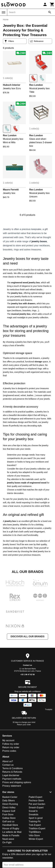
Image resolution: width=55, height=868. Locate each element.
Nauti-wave (8, 839)
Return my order (11, 747)
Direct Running (10, 804)
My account (8, 740)
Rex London (36, 85)
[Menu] (4, 12)
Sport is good (36, 818)
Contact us (27, 665)
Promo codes (9, 751)
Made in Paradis (11, 835)
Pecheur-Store (36, 801)
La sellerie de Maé (12, 832)
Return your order (24, 725)
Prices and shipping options (17, 782)
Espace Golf (9, 811)
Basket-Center (10, 797)
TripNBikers (35, 832)
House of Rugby (11, 828)
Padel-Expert (36, 797)
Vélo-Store (34, 835)
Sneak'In (33, 811)
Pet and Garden (37, 804)
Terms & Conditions (13, 768)
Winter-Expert (36, 839)
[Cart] (52, 4)
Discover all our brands (27, 636)
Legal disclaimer (11, 775)
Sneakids (34, 815)
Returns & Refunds (12, 772)
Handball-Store (10, 825)
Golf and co (8, 821)
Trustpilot (49, 709)
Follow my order (11, 744)
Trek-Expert (35, 825)
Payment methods (12, 779)
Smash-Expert (36, 808)
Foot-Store (8, 815)
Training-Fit (35, 821)
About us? (8, 761)
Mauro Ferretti (11, 190)
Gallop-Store (9, 818)
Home (6, 20)
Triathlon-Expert (37, 828)
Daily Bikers (9, 801)
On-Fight (7, 842)
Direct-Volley (9, 808)
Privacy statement (12, 786)
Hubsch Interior (12, 85)
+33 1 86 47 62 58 (27, 675)
